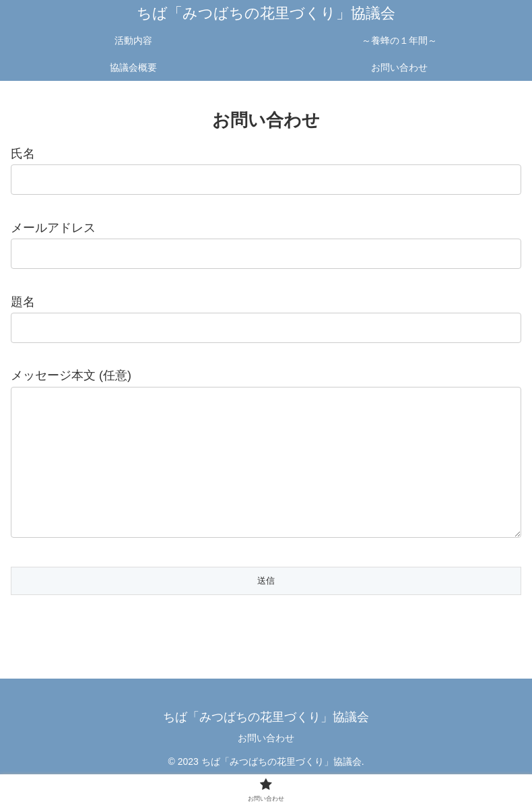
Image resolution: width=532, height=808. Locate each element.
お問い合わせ (266, 765)
